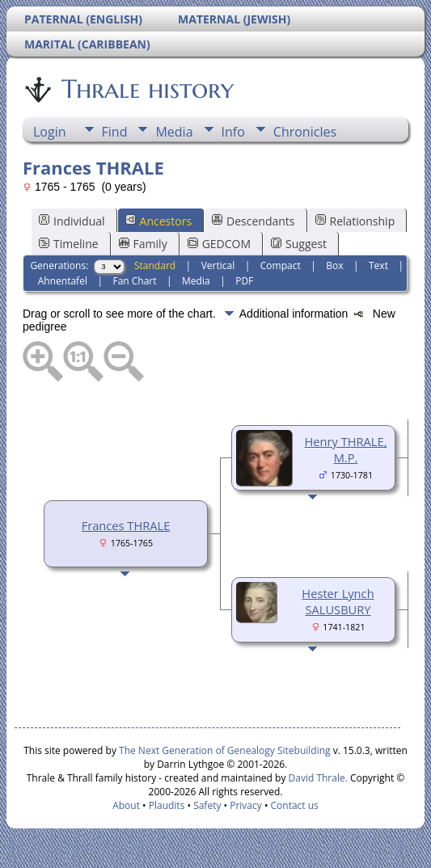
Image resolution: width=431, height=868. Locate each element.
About (126, 805)
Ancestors (158, 221)
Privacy (246, 805)
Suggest (299, 244)
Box (334, 265)
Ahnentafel (63, 281)
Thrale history (146, 89)
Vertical (218, 265)
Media (174, 132)
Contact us (295, 805)
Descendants (253, 221)
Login (50, 132)
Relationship (355, 221)
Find (115, 132)
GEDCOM (219, 244)
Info (233, 132)
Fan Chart (134, 281)
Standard (155, 265)
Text (378, 265)
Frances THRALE (126, 525)
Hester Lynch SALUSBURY (338, 601)
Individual (72, 221)
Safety (207, 805)
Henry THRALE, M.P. (346, 449)
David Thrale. (316, 778)
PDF (244, 281)
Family (143, 244)
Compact (281, 265)
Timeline (69, 244)
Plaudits (167, 805)
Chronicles (305, 132)
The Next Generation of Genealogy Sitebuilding (225, 750)
